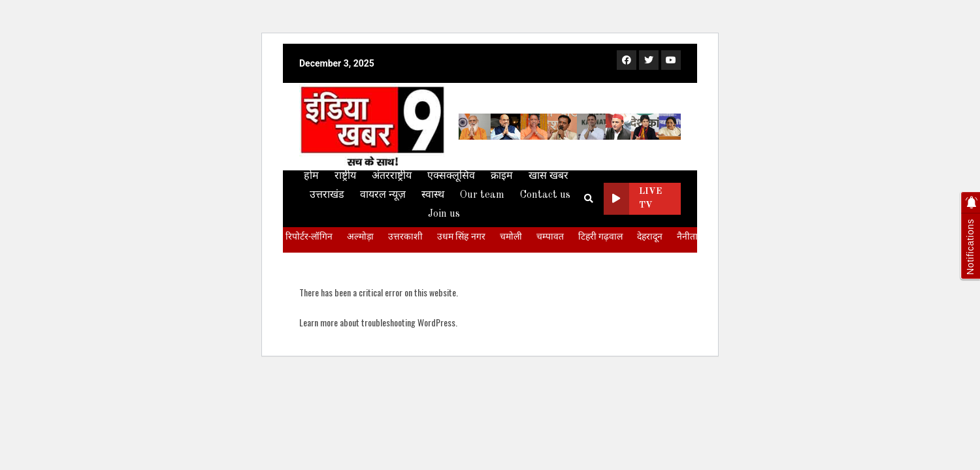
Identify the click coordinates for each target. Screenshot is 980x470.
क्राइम (502, 176)
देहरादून (650, 236)
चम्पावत (550, 236)
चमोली (511, 236)
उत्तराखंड (327, 195)
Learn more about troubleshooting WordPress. (378, 322)
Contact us (545, 195)
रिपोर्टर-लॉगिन (309, 236)
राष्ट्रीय (345, 176)
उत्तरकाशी (405, 236)
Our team (482, 195)
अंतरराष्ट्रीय (392, 176)
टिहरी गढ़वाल (600, 236)
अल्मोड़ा (360, 236)
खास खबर (548, 176)
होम (311, 176)
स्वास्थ (433, 195)
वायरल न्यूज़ (383, 195)
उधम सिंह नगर (461, 236)
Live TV (633, 199)
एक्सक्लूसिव (451, 176)
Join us (444, 214)
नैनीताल (690, 236)
